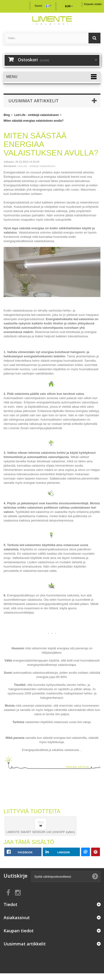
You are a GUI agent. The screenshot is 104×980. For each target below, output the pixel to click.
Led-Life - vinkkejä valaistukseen (37, 115)
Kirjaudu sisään (93, 4)
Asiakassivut (17, 917)
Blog (7, 115)
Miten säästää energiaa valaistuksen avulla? (34, 121)
